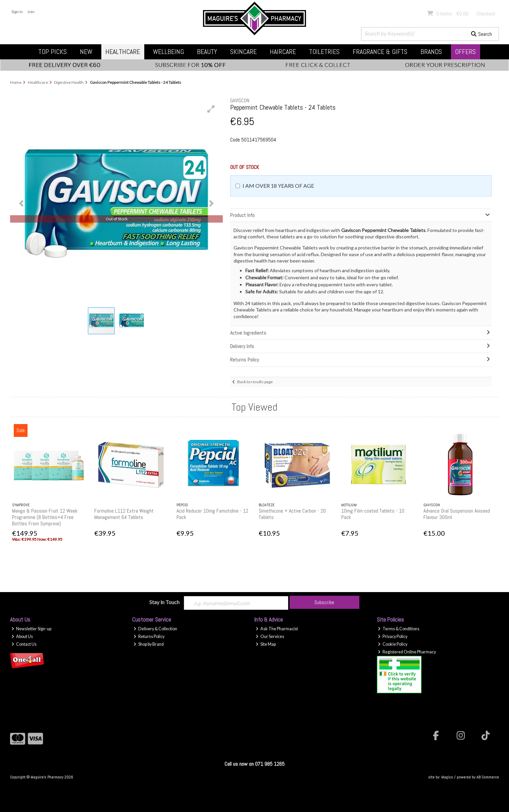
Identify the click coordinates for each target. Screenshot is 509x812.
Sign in (17, 12)
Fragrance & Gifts (380, 52)
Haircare (283, 52)
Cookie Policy (393, 644)
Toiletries (324, 52)
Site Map (266, 644)
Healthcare (123, 52)
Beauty (207, 52)
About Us (22, 636)
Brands (431, 52)
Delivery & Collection (155, 629)
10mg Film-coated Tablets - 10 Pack (373, 514)
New (86, 52)
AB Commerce (488, 777)
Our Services (270, 636)
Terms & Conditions (399, 629)
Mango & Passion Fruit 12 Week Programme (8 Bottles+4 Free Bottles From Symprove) (45, 517)
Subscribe (324, 602)
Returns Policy (149, 636)
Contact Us (24, 644)
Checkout (486, 14)
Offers (465, 52)
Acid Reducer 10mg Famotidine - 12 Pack (212, 514)
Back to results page (255, 382)
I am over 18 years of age (278, 186)
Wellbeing (168, 52)
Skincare (243, 52)
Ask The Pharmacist (277, 629)
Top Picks (53, 52)
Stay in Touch (164, 602)
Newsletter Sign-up (31, 629)
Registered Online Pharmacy (407, 652)
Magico (447, 777)
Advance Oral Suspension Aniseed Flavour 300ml (457, 514)
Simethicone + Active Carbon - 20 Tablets (292, 514)
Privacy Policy (393, 636)
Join (31, 12)
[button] (211, 109)
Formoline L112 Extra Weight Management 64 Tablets (124, 514)
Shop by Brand (149, 644)
